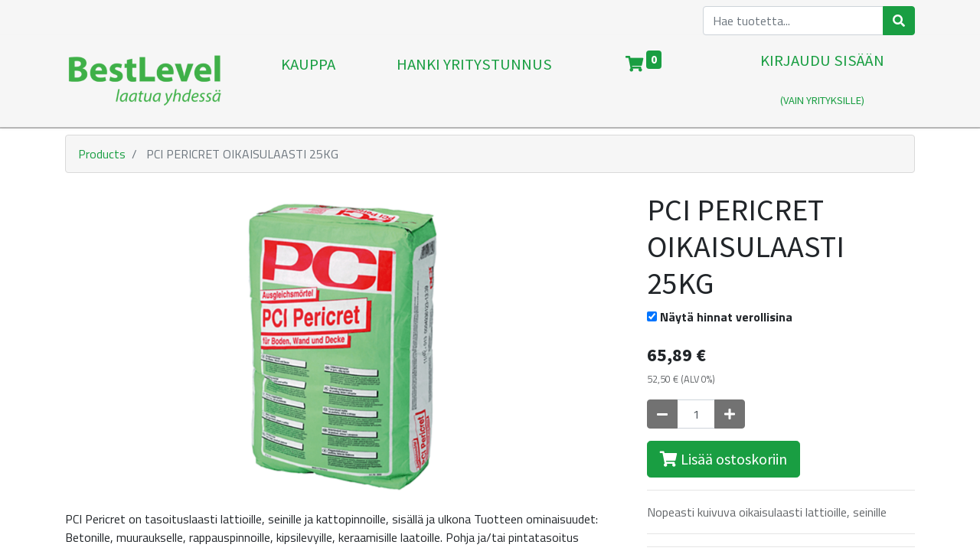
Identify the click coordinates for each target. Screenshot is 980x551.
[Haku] (899, 21)
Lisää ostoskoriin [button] (724, 459)
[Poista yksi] (662, 414)
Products (102, 154)
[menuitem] (308, 81)
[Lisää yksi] (730, 414)
